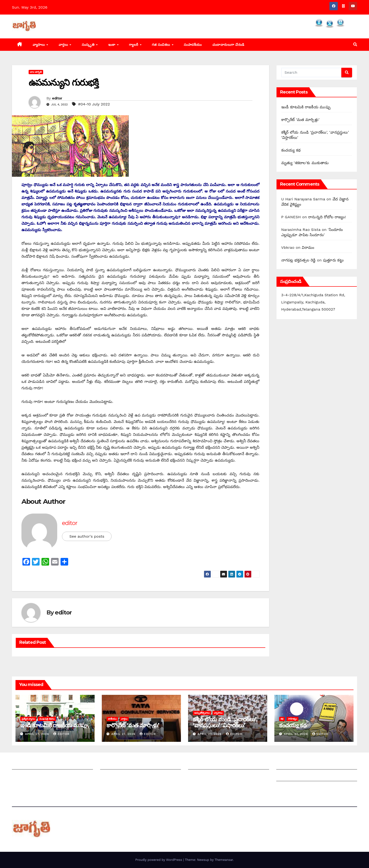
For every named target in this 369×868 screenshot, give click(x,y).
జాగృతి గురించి (23, 765)
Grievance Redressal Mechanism (307, 765)
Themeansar (224, 860)
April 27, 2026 (38, 734)
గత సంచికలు (161, 45)
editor (57, 98)
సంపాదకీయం (193, 45)
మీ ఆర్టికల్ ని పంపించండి (119, 765)
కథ (282, 719)
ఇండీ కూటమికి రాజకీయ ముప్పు (306, 107)
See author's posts (87, 536)
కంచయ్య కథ (291, 150)
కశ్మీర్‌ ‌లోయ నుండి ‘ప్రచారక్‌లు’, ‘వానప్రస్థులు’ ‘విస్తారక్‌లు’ (225, 722)
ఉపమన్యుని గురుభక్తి (64, 82)
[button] (355, 44)
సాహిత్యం (292, 719)
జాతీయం (112, 719)
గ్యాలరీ (134, 45)
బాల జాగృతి (36, 72)
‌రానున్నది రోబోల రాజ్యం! (327, 217)
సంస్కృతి (89, 45)
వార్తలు (64, 45)
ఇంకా (112, 45)
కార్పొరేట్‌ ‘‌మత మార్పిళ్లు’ (300, 120)
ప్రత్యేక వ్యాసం (28, 719)
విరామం (308, 247)
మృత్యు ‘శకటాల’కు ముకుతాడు (305, 163)
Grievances (287, 776)
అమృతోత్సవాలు (202, 713)
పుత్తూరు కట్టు (333, 260)
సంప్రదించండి (22, 776)
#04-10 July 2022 (94, 104)
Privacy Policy (289, 788)
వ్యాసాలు (39, 45)
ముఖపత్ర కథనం (47, 719)
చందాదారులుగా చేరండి (228, 45)
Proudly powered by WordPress (159, 860)
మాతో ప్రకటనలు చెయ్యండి (120, 776)
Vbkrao (288, 247)
